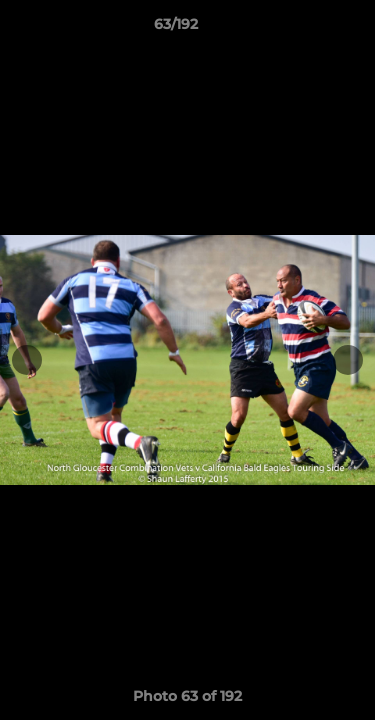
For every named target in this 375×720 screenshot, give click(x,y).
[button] (303, 29)
